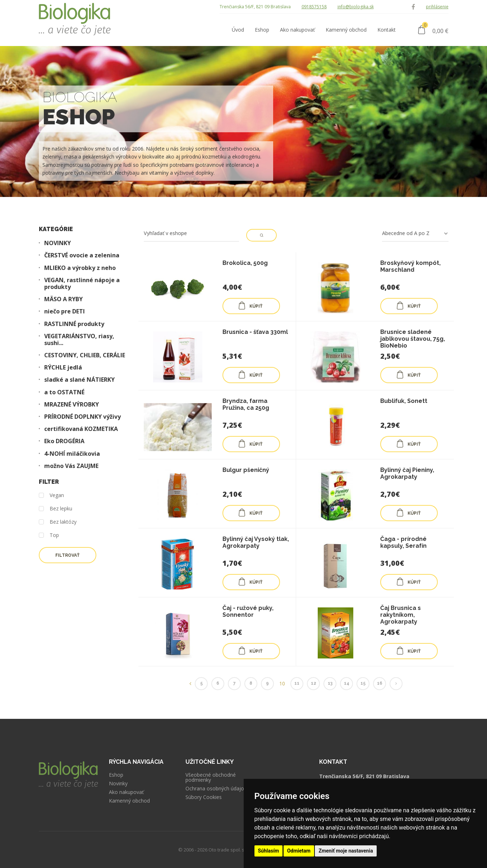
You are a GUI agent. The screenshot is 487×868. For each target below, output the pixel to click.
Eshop (116, 775)
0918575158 (314, 7)
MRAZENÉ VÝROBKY (72, 405)
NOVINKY (58, 243)
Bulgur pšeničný (246, 470)
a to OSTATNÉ (64, 392)
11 (297, 683)
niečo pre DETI (65, 311)
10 (282, 683)
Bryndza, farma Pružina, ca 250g (246, 404)
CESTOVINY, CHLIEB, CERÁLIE (85, 355)
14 (347, 683)
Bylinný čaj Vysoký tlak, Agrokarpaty (256, 542)
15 (363, 683)
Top (49, 535)
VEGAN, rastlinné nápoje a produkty (82, 284)
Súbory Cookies (204, 797)
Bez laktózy (58, 522)
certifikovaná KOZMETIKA (81, 429)
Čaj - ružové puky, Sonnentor (248, 611)
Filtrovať (67, 555)
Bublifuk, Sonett (404, 401)
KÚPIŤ (250, 306)
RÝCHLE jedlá (63, 368)
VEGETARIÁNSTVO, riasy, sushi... (79, 340)
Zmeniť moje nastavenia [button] (346, 851)
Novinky (118, 784)
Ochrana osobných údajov (216, 789)
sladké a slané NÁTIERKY (79, 380)
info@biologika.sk (356, 7)
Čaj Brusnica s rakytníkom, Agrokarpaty (401, 615)
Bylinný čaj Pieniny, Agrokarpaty (407, 473)
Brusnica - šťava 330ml (255, 332)
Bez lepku (56, 509)
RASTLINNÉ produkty (74, 324)
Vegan (51, 495)
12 (314, 683)
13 (330, 683)
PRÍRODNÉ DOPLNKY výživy (82, 417)
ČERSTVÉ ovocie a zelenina (82, 255)
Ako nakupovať (126, 792)
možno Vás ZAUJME (71, 466)
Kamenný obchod (129, 801)
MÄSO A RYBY (63, 299)
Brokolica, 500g (245, 263)
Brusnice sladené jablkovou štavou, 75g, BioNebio (413, 339)
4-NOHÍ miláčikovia (72, 454)
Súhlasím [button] (269, 851)
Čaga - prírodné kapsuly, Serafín (403, 542)
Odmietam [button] (299, 851)
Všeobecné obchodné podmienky (211, 777)
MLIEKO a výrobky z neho (80, 268)
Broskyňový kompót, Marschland (410, 266)
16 (380, 683)
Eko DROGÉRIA (64, 441)
